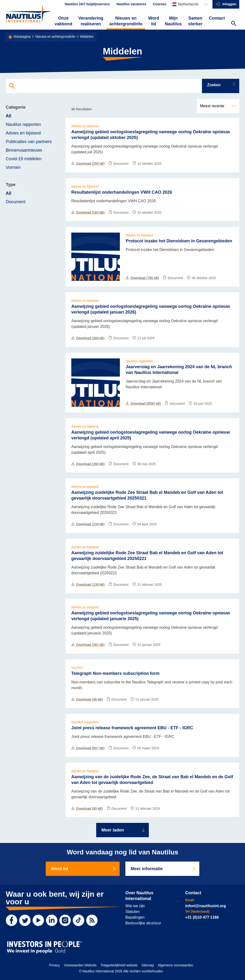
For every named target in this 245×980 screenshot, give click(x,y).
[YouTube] (38, 920)
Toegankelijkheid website (119, 965)
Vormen (13, 167)
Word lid (154, 21)
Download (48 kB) (87, 699)
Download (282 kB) (88, 645)
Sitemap (148, 965)
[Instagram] (65, 920)
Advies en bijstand (23, 133)
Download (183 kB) (88, 213)
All (8, 116)
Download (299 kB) (88, 164)
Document (16, 202)
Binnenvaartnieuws (24, 150)
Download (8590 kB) (143, 404)
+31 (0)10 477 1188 (202, 917)
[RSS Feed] (92, 920)
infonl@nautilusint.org (206, 906)
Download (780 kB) (142, 278)
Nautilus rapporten (23, 124)
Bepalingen (135, 917)
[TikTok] (78, 920)
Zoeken (222, 85)
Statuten (133, 912)
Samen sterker (195, 21)
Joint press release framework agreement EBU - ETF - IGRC (132, 728)
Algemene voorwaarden (175, 965)
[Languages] (190, 4)
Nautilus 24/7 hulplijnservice (87, 4)
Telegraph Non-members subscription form (115, 673)
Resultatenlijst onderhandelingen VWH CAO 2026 (122, 192)
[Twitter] (25, 920)
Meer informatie (163, 869)
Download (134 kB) (88, 524)
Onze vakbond (63, 21)
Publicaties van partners (29, 142)
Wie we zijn (135, 906)
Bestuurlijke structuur (143, 923)
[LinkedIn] (52, 920)
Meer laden (123, 830)
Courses (160, 4)
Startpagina (22, 37)
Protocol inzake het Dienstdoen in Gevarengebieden (179, 241)
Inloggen (229, 4)
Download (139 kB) (88, 585)
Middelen (87, 37)
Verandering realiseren (91, 21)
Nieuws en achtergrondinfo (126, 21)
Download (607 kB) (88, 748)
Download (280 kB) (88, 464)
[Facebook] (11, 920)
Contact (217, 18)
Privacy (55, 965)
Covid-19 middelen (24, 159)
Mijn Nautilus (173, 21)
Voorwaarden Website (80, 965)
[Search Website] (234, 24)
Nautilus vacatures (131, 4)
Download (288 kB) (88, 338)
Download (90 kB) (87, 809)
